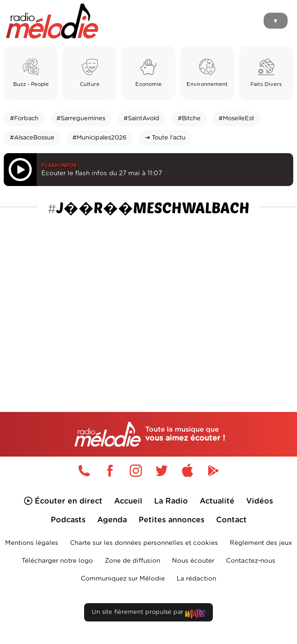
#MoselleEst (236, 119)
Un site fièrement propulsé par (148, 614)
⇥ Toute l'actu (165, 138)
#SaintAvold (141, 119)
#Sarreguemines (81, 119)
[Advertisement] (148, 292)
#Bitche (189, 119)
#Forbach (24, 119)
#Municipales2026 (99, 138)
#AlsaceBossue (32, 138)
